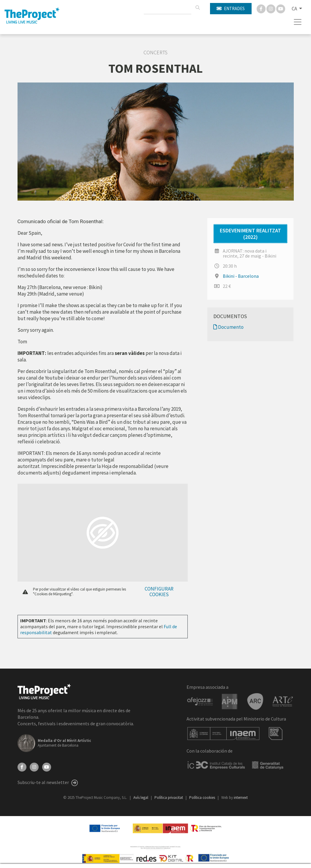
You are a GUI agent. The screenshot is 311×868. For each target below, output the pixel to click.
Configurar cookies (159, 592)
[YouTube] (47, 766)
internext (241, 798)
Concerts (155, 53)
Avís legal (141, 798)
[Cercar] (198, 8)
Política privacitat (169, 798)
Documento (228, 327)
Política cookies (203, 798)
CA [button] (295, 9)
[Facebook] (262, 8)
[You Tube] (281, 8)
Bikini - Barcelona (241, 276)
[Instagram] (271, 8)
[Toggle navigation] (298, 22)
